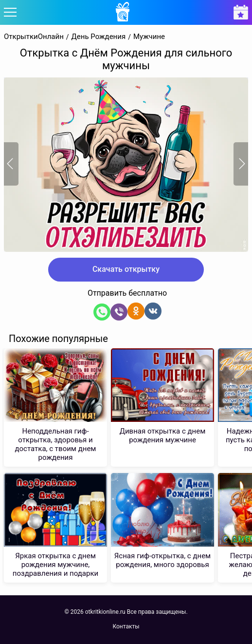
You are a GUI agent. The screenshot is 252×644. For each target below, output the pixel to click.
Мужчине (149, 37)
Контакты (126, 626)
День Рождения (99, 37)
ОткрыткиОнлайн (34, 37)
